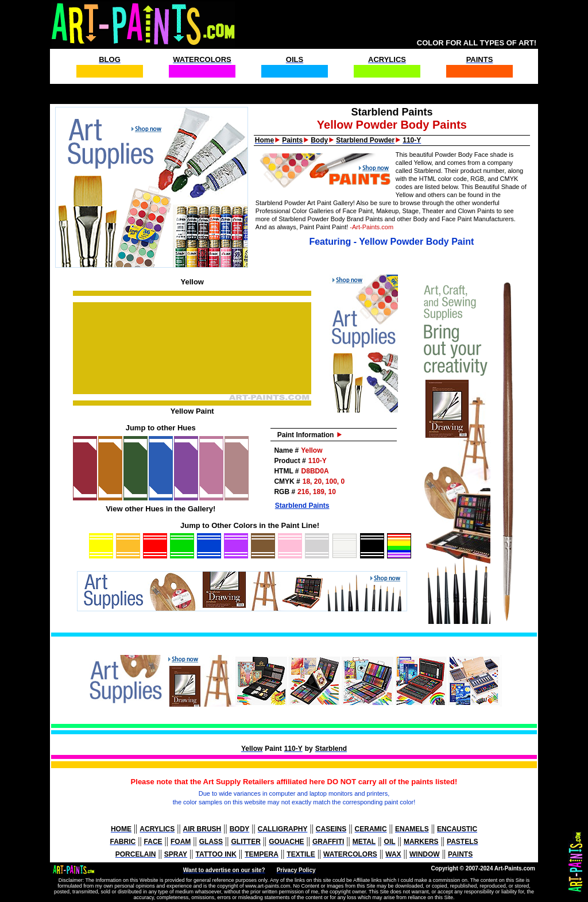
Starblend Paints (302, 506)
